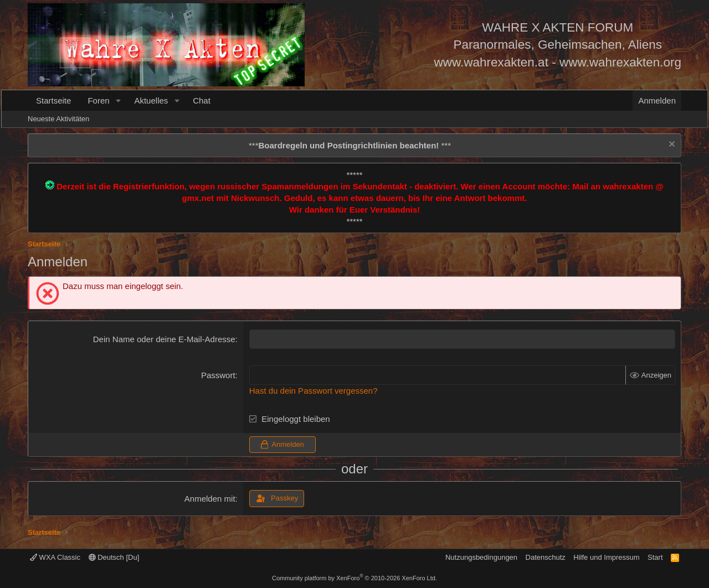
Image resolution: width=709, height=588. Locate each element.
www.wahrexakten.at (491, 62)
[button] (118, 100)
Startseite (53, 100)
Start (655, 557)
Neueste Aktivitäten (58, 119)
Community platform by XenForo (354, 578)
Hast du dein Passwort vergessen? (314, 391)
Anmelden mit (210, 499)
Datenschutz (546, 557)
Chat (202, 100)
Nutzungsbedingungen (481, 557)
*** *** (350, 145)
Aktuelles (151, 100)
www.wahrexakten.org (620, 62)
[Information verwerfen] (671, 145)
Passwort (218, 375)
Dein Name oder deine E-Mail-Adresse (164, 339)
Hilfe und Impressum (606, 557)
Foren (98, 100)
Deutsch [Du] (114, 557)
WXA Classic (55, 557)
